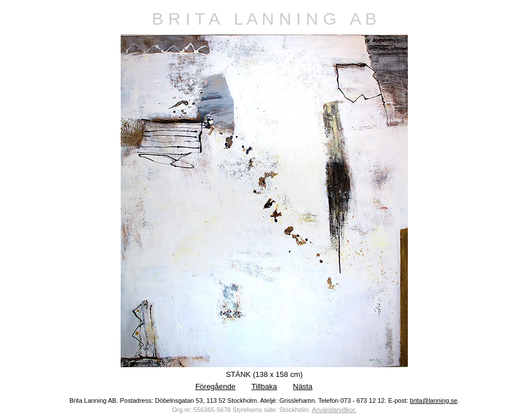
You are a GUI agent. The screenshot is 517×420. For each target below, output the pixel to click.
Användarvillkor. (334, 410)
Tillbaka (264, 386)
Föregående (215, 386)
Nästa (303, 386)
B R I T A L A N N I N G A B (264, 19)
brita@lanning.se (434, 400)
